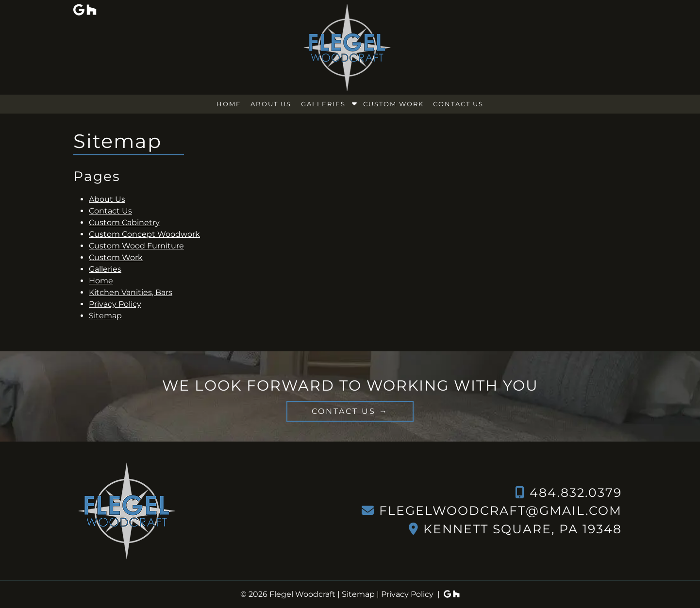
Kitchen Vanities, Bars (131, 292)
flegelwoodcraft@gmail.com (500, 510)
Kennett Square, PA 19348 (523, 529)
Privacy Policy (115, 304)
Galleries (323, 104)
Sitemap (105, 316)
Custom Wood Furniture (136, 246)
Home (229, 104)
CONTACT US (344, 411)
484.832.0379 (576, 493)
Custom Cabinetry (124, 222)
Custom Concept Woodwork (144, 234)
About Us (271, 104)
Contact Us (458, 104)
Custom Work (393, 104)
